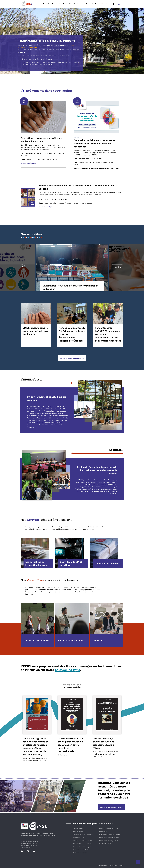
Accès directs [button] (104, 4)
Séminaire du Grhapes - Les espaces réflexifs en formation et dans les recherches (94, 143)
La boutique (103, 832)
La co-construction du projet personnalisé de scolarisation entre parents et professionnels (70, 745)
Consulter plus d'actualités (72, 358)
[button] (119, 4)
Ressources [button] (79, 4)
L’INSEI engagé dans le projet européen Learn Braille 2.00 (35, 331)
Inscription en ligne (46, 207)
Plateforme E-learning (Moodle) (110, 835)
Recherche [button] (67, 4)
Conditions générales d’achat (83, 841)
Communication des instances (83, 835)
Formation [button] (56, 4)
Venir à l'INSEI (78, 829)
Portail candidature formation (109, 838)
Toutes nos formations (36, 640)
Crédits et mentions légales (82, 847)
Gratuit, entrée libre (28, 163)
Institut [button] (46, 4)
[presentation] (22, 267)
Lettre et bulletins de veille (109, 829)
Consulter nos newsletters (112, 807)
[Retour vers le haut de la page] (138, 862)
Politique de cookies (80, 853)
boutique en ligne (67, 670)
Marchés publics (79, 838)
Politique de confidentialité (82, 850)
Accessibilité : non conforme (83, 844)
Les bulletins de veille (107, 563)
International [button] (91, 4)
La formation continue (71, 640)
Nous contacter (78, 832)
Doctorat (98, 640)
